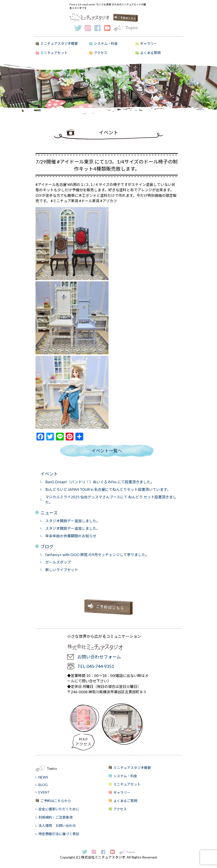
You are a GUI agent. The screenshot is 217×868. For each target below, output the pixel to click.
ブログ (47, 547)
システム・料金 (106, 43)
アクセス (101, 53)
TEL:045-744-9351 (96, 666)
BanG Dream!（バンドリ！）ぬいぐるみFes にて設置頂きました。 (100, 482)
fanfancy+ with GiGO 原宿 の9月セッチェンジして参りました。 (97, 555)
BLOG (43, 785)
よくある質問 (150, 53)
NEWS (43, 777)
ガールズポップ (58, 562)
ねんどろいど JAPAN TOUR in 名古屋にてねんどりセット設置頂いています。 (108, 489)
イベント (49, 474)
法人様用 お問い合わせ (57, 826)
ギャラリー (149, 43)
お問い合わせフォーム (99, 657)
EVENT (44, 792)
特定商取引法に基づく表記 (59, 834)
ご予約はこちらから (56, 801)
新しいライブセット (62, 570)
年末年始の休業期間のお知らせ (71, 536)
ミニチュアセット (54, 53)
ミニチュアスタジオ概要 (59, 43)
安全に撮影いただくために (59, 809)
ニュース (49, 513)
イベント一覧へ (107, 451)
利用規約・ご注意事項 (55, 817)
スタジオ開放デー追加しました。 (73, 521)
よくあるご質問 (125, 801)
